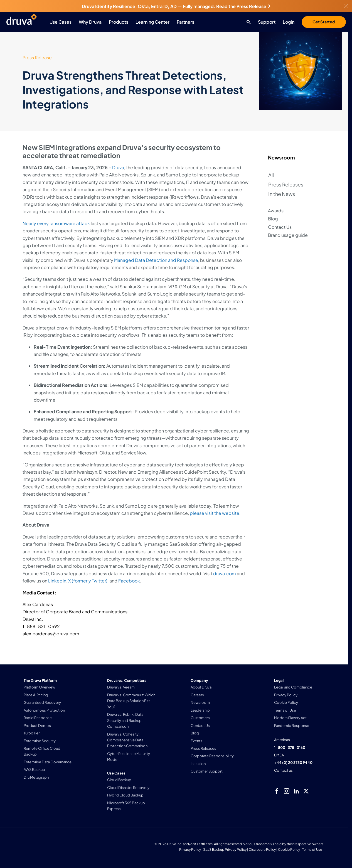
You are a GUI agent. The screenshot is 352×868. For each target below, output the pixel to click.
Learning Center (152, 22)
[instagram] (287, 791)
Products (119, 22)
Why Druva (90, 22)
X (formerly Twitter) (88, 581)
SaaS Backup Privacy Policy (225, 849)
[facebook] (277, 791)
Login (289, 22)
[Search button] (247, 22)
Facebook (129, 581)
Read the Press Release (243, 6)
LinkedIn (57, 581)
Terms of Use (312, 849)
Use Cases (61, 22)
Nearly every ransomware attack (56, 223)
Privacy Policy (190, 849)
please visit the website (215, 513)
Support (267, 22)
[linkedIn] (296, 791)
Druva (118, 167)
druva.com (225, 573)
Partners (185, 22)
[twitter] (306, 791)
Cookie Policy (289, 849)
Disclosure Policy (262, 849)
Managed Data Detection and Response (156, 260)
